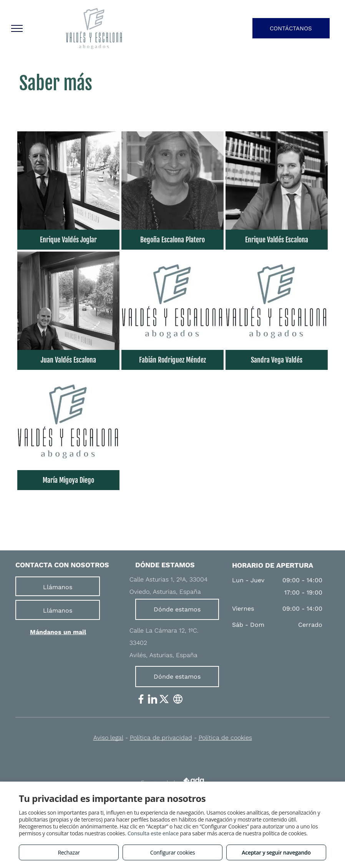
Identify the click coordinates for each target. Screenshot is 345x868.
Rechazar (69, 852)
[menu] (17, 28)
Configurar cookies (173, 852)
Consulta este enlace (153, 833)
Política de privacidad (161, 738)
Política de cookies (225, 738)
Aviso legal (108, 738)
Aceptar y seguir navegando (276, 852)
